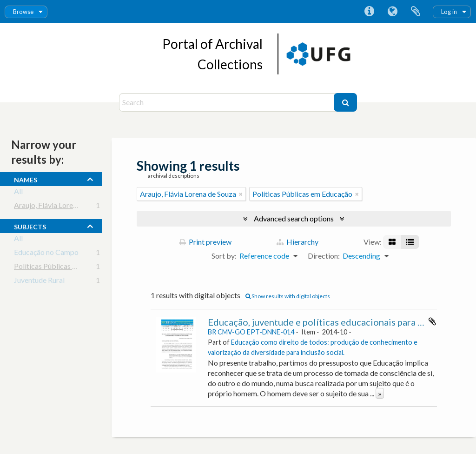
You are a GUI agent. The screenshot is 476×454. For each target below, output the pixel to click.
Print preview (205, 242)
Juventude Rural (39, 282)
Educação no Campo (46, 254)
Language (392, 12)
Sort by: (224, 256)
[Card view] (392, 242)
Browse (23, 12)
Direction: (324, 256)
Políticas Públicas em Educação (64, 268)
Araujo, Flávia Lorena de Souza (62, 207)
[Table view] (410, 242)
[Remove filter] (241, 194)
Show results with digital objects (288, 296)
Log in (449, 12)
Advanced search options (294, 218)
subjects (30, 226)
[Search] (228, 102)
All (18, 193)
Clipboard (416, 12)
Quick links (369, 12)
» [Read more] (380, 393)
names (26, 179)
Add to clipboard (432, 321)
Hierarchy (297, 242)
